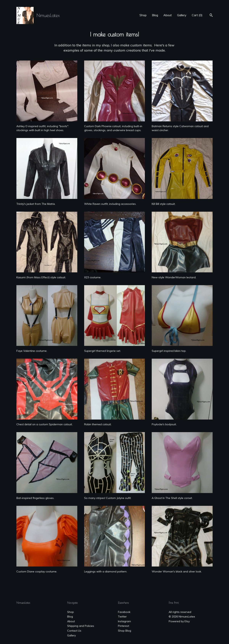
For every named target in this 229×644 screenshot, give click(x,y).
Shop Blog (125, 631)
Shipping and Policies (81, 626)
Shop (143, 15)
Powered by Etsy (179, 621)
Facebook (124, 612)
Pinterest (123, 626)
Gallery (182, 15)
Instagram (124, 621)
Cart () (197, 15)
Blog (155, 15)
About (168, 15)
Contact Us (74, 631)
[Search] (211, 16)
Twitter (122, 617)
